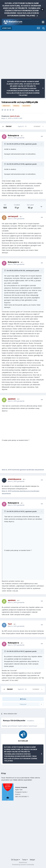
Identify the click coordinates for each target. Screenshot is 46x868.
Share (23, 699)
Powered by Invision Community (23, 865)
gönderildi (16, 138)
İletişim (32, 860)
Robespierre (13, 135)
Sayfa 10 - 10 (23, 126)
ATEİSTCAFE (18, 118)
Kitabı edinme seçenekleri (23, 780)
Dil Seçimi (16, 860)
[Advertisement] (23, 56)
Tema (25, 860)
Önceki (9, 126)
